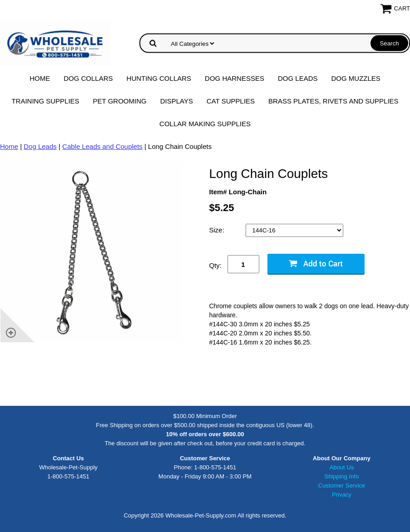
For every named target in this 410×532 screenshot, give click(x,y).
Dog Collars (88, 78)
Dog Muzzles (356, 78)
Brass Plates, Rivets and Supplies (333, 101)
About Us (342, 467)
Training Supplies (45, 101)
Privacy (342, 495)
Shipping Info (341, 476)
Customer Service (342, 485)
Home (40, 78)
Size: (218, 230)
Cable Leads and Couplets (102, 146)
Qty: (216, 265)
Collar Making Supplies (205, 124)
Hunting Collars (159, 78)
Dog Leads (298, 78)
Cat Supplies (231, 101)
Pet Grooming (120, 101)
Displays (177, 101)
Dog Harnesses (235, 78)
